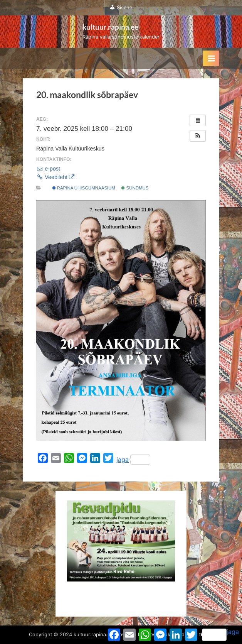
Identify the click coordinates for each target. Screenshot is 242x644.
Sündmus (135, 188)
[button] (198, 136)
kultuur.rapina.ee (110, 27)
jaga (133, 460)
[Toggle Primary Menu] (211, 58)
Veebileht (55, 177)
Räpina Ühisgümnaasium (84, 188)
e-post (48, 169)
